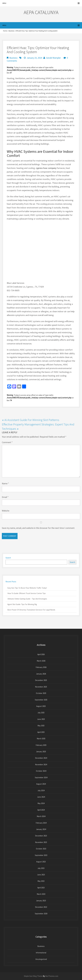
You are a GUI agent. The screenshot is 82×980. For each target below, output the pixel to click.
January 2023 (41, 901)
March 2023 (41, 894)
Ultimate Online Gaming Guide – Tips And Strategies (27, 599)
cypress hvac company (46, 168)
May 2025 (41, 726)
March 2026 (41, 661)
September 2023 (41, 855)
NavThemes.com (52, 976)
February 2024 (41, 823)
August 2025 (41, 706)
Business (11, 31)
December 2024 (41, 758)
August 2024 (41, 784)
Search (8, 558)
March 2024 (41, 816)
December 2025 (41, 680)
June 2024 (41, 797)
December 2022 (41, 907)
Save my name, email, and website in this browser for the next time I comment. (38, 528)
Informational (41, 953)
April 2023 (41, 888)
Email (5, 497)
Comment (7, 442)
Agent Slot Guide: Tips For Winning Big (22, 604)
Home (5, 31)
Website (6, 511)
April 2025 (41, 732)
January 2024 (41, 829)
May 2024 (41, 803)
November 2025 (41, 687)
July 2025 (41, 713)
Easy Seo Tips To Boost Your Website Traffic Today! (27, 588)
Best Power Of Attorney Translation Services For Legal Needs (31, 610)
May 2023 (41, 881)
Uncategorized (41, 959)
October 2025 (41, 693)
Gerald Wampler (53, 58)
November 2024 (41, 765)
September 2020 (41, 914)
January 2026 (41, 674)
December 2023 (41, 836)
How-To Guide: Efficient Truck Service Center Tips (27, 593)
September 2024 (41, 777)
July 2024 (41, 790)
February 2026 (41, 667)
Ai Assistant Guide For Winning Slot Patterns (32, 420)
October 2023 (41, 849)
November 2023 (41, 842)
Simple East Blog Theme (33, 976)
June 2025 (41, 719)
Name (5, 483)
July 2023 (41, 868)
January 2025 (41, 752)
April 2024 (41, 810)
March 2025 (41, 739)
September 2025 (41, 700)
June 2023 (41, 875)
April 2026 (41, 654)
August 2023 (41, 862)
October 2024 (41, 771)
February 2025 (41, 745)
